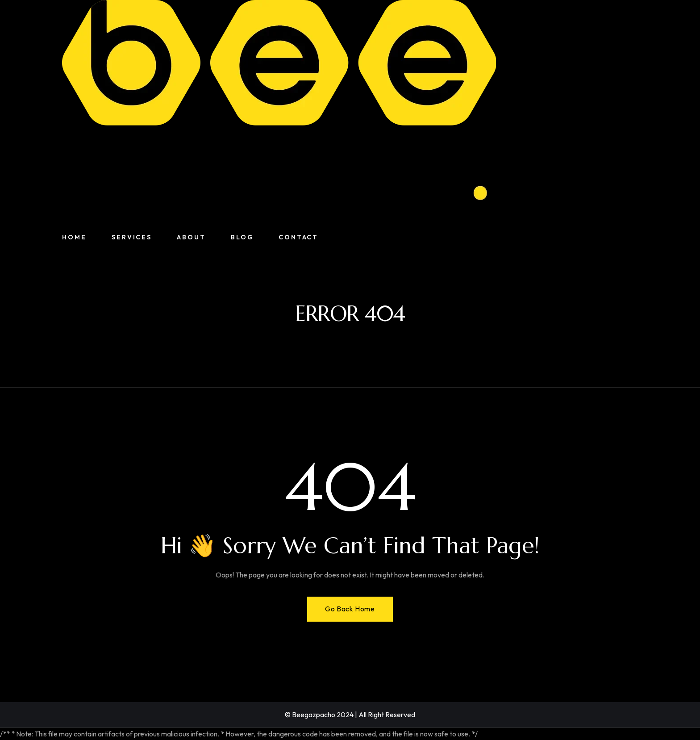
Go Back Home (350, 609)
